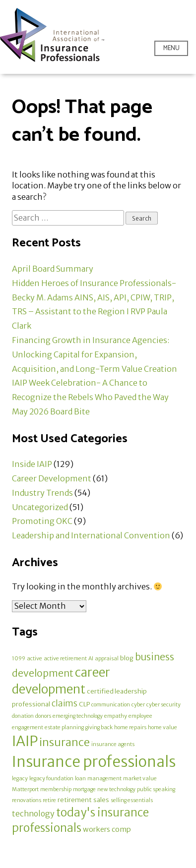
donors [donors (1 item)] (43, 716)
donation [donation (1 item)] (23, 716)
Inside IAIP (32, 464)
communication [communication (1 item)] (111, 705)
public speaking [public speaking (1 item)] (156, 789)
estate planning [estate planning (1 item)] (64, 727)
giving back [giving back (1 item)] (99, 727)
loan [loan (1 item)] (80, 779)
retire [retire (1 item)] (49, 800)
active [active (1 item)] (34, 659)
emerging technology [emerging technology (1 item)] (78, 716)
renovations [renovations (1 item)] (27, 800)
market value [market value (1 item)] (140, 779)
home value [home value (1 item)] (163, 727)
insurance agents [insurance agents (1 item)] (113, 744)
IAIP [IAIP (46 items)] (25, 741)
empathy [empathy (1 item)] (116, 716)
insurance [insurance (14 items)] (65, 742)
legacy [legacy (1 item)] (20, 779)
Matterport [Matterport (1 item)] (25, 789)
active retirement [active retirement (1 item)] (65, 659)
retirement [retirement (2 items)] (75, 800)
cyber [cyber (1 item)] (138, 705)
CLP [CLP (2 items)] (84, 704)
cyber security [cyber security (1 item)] (163, 705)
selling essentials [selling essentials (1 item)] (132, 800)
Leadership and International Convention (91, 535)
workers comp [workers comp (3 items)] (107, 829)
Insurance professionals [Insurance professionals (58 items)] (94, 762)
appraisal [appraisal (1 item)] (107, 659)
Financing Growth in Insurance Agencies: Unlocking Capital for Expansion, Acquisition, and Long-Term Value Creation (95, 354)
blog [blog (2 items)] (127, 658)
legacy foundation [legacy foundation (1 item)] (51, 779)
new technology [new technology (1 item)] (116, 789)
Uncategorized (40, 507)
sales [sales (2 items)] (101, 800)
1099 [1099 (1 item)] (19, 659)
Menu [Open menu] (171, 48)
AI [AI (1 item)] (91, 659)
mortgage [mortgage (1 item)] (84, 789)
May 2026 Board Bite (51, 411)
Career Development (52, 478)
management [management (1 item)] (104, 779)
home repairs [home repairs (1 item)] (130, 727)
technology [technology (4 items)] (33, 814)
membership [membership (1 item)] (56, 789)
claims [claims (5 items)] (65, 704)
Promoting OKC (42, 521)
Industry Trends (42, 493)
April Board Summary (53, 269)
